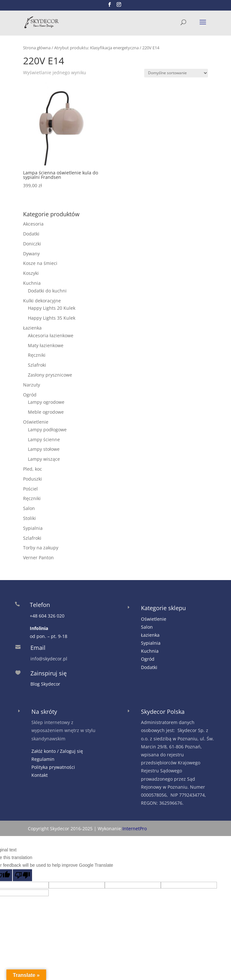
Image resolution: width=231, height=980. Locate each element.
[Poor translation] (22, 875)
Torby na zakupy (41, 548)
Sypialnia (33, 528)
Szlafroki (37, 365)
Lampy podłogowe (47, 430)
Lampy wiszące (44, 459)
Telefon (40, 605)
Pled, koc (33, 469)
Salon (29, 508)
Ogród (30, 395)
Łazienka (32, 328)
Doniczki (32, 244)
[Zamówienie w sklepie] (176, 73)
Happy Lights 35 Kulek (52, 318)
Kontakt (40, 775)
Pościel (30, 489)
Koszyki (31, 273)
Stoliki (29, 518)
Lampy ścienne (44, 439)
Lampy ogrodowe (46, 402)
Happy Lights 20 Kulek (52, 308)
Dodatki (31, 234)
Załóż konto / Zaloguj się (57, 751)
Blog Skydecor (45, 684)
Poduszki (33, 479)
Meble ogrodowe (46, 412)
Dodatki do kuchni (47, 291)
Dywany (31, 254)
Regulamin (43, 759)
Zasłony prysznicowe (50, 375)
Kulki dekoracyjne (42, 301)
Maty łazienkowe (46, 345)
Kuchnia (32, 283)
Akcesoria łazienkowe (51, 335)
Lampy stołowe (44, 449)
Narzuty (32, 385)
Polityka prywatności (53, 767)
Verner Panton (38, 558)
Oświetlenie (36, 422)
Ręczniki (37, 355)
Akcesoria (33, 224)
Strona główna (37, 48)
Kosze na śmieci (40, 263)
